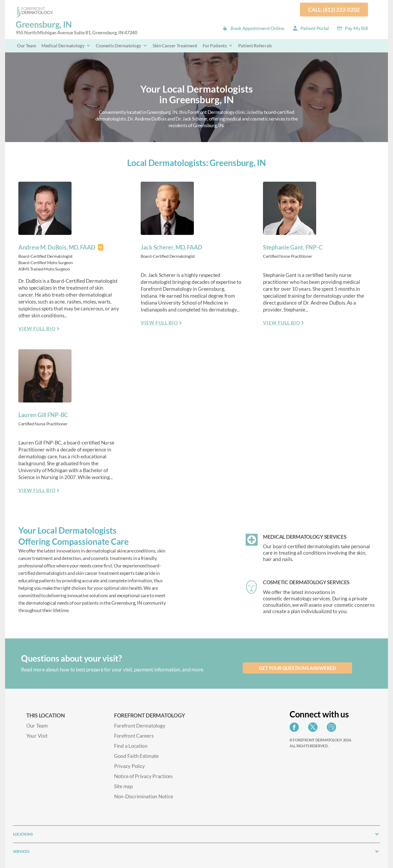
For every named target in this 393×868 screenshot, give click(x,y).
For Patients (218, 46)
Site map (123, 786)
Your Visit (37, 736)
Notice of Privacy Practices (143, 776)
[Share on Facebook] (296, 729)
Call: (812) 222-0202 (334, 10)
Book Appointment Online (258, 28)
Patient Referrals (255, 46)
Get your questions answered (297, 668)
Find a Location (131, 746)
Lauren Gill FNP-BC (43, 415)
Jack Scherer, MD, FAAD (171, 247)
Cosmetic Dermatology (121, 46)
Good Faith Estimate (136, 756)
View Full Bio (37, 329)
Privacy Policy (129, 766)
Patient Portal (315, 28)
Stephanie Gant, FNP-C (293, 247)
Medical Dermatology (66, 46)
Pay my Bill (356, 28)
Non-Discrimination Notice (143, 796)
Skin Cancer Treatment (175, 46)
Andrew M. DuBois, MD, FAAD (57, 247)
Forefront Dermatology (140, 726)
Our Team (27, 46)
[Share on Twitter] (314, 729)
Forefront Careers (134, 736)
